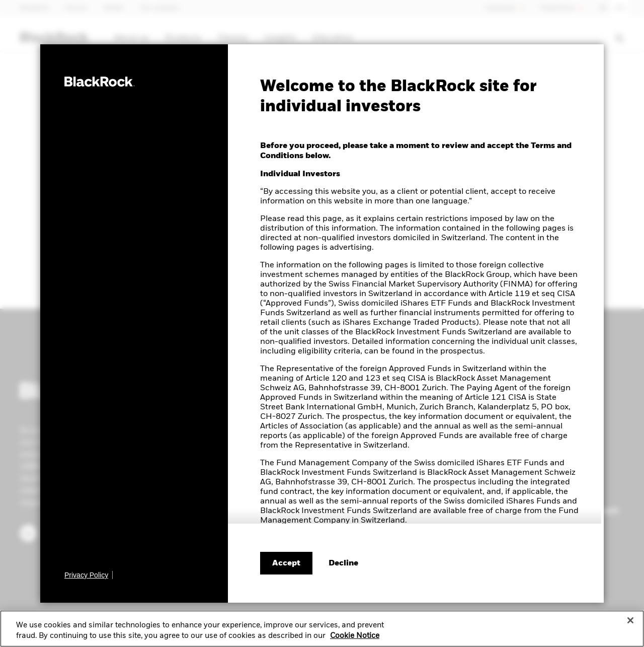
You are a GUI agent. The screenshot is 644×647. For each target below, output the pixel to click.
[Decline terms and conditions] (343, 563)
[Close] (630, 624)
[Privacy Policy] (89, 575)
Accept (286, 563)
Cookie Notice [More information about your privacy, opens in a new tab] (355, 640)
